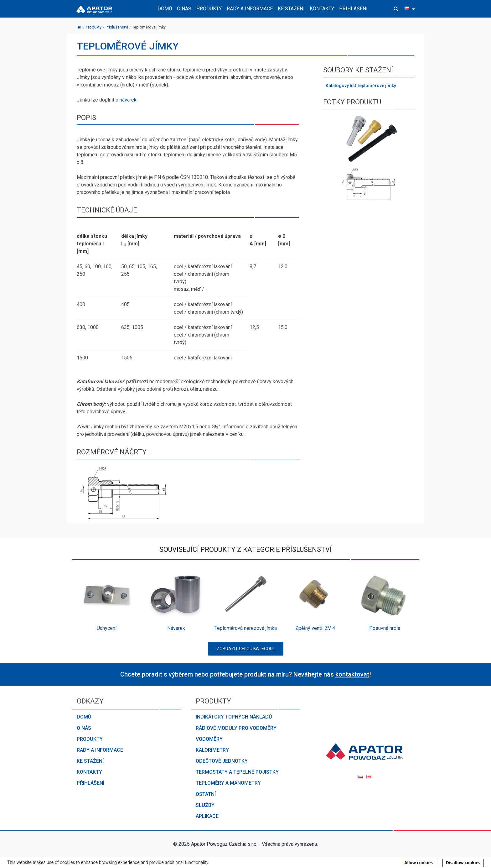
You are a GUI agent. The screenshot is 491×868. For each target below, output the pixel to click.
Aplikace (207, 816)
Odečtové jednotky (222, 761)
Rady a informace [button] (250, 9)
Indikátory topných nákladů (234, 717)
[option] (106, 601)
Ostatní (206, 794)
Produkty (90, 739)
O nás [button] (184, 9)
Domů (165, 9)
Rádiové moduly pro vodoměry (236, 728)
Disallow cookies (463, 863)
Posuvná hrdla (385, 628)
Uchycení (107, 628)
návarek (128, 100)
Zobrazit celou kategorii (246, 649)
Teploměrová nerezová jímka (246, 628)
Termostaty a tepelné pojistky (237, 772)
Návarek (176, 628)
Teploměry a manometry (228, 783)
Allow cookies (419, 863)
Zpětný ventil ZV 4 (315, 628)
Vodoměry (209, 739)
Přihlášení (353, 9)
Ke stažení (291, 9)
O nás (84, 728)
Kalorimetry (212, 750)
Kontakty (322, 9)
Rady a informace (100, 750)
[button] (396, 9)
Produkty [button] (209, 9)
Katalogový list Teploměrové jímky (361, 86)
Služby (205, 805)
